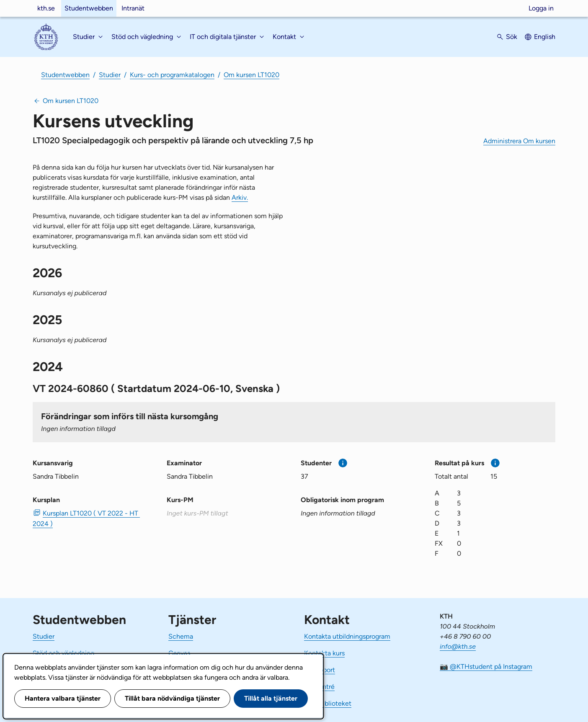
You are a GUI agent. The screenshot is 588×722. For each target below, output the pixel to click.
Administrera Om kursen (519, 141)
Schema (181, 636)
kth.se (46, 8)
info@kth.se (458, 646)
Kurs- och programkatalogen (172, 75)
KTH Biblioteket (328, 703)
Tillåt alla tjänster (271, 698)
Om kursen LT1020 (251, 75)
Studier (110, 75)
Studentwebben (89, 8)
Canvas (179, 653)
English (545, 37)
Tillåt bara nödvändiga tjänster (172, 698)
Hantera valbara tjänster (63, 698)
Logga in (541, 8)
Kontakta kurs (324, 653)
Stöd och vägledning (63, 653)
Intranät (133, 8)
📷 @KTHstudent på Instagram (486, 667)
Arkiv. (240, 197)
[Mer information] (343, 463)
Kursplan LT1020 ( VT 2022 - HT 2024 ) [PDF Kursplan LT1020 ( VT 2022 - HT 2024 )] (86, 518)
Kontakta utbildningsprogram (347, 636)
